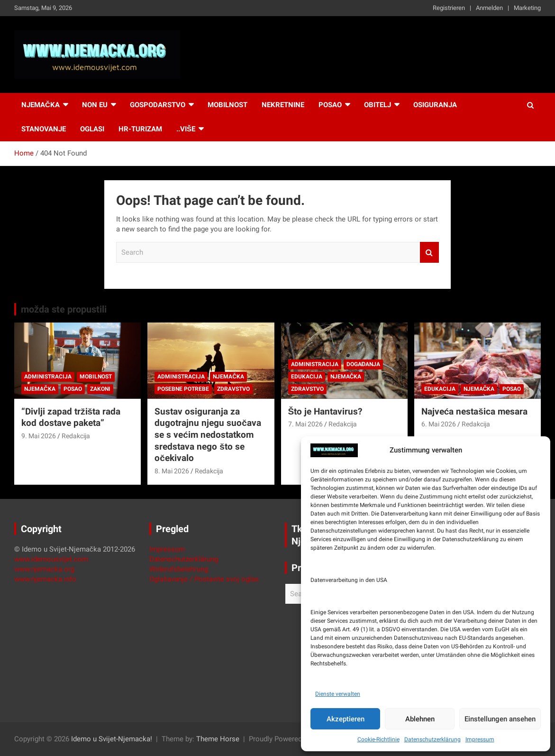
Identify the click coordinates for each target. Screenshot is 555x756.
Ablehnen (420, 719)
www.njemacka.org (44, 569)
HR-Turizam (140, 129)
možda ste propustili (64, 309)
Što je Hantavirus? (325, 411)
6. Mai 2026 (439, 424)
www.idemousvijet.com (51, 559)
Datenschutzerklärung (432, 739)
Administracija (48, 377)
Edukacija (307, 377)
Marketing (527, 8)
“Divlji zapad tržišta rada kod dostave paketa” (71, 417)
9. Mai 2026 (39, 436)
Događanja (364, 364)
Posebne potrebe (183, 389)
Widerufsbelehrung (179, 569)
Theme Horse (218, 739)
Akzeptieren (346, 719)
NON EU (95, 105)
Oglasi (92, 129)
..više (186, 129)
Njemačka (41, 105)
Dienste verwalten (338, 694)
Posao (330, 105)
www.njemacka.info (45, 579)
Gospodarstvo (158, 105)
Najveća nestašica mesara (474, 411)
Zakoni (100, 389)
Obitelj (378, 105)
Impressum (480, 739)
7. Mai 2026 (305, 424)
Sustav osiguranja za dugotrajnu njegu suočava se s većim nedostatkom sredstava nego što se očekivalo (208, 435)
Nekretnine (283, 105)
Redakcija (76, 436)
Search (429, 253)
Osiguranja (435, 105)
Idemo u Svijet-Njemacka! (112, 739)
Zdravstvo (233, 389)
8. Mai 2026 (172, 471)
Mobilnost (227, 105)
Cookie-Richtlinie (378, 739)
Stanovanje (44, 129)
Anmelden (489, 8)
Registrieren (449, 8)
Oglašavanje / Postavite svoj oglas (204, 579)
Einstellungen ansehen (500, 719)
